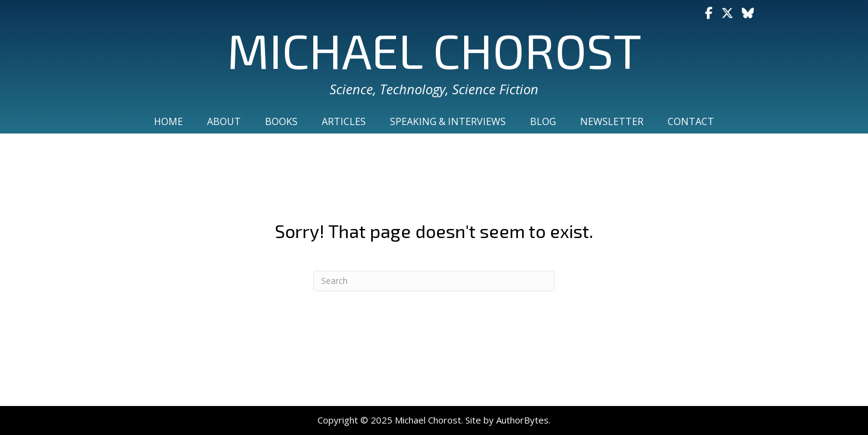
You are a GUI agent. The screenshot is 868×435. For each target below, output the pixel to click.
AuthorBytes (522, 420)
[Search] (434, 281)
